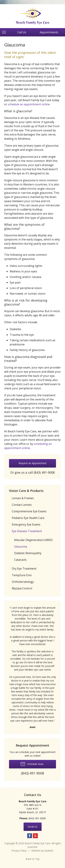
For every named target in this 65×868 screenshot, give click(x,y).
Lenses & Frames (23, 498)
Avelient (49, 851)
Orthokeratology (23, 582)
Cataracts (20, 560)
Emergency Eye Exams (26, 524)
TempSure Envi (22, 575)
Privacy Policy (19, 851)
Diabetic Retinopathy (28, 553)
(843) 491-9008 (44, 472)
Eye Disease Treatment (27, 531)
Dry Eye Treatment (24, 569)
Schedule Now (32, 764)
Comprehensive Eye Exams (29, 511)
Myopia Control (22, 588)
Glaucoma (21, 547)
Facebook (30, 836)
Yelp (35, 836)
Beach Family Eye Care (37, 843)
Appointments (49, 32)
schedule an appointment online (29, 104)
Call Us (22, 32)
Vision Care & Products (26, 491)
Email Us (33, 827)
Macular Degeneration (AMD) (33, 540)
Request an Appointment (32, 463)
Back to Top (33, 859)
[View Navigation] (5, 32)
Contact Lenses (22, 505)
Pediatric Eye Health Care (28, 518)
